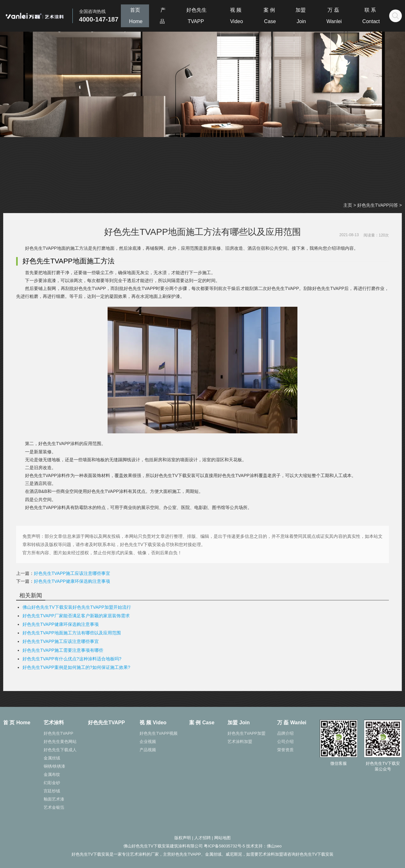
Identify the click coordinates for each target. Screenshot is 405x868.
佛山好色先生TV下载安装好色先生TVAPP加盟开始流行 (77, 607)
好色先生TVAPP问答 (378, 205)
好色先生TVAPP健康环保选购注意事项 (72, 581)
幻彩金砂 (52, 783)
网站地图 (222, 838)
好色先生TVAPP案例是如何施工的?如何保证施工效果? (76, 667)
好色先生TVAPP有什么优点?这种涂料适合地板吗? (72, 659)
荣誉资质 (285, 750)
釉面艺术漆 (54, 799)
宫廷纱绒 (52, 791)
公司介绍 (285, 742)
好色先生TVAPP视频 (159, 733)
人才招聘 (202, 838)
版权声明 (183, 838)
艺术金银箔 (54, 807)
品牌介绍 (285, 733)
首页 (135, 16)
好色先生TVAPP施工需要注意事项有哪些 (63, 650)
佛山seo (274, 846)
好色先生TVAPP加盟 (246, 733)
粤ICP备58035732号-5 (224, 846)
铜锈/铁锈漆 (55, 766)
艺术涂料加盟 (240, 742)
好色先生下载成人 (60, 750)
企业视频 (148, 742)
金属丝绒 (52, 758)
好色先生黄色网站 (60, 742)
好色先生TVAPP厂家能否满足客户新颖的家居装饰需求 (76, 616)
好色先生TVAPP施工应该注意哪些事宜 (72, 573)
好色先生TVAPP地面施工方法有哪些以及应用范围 (72, 633)
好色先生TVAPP (59, 733)
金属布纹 (52, 774)
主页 (348, 205)
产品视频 (148, 750)
